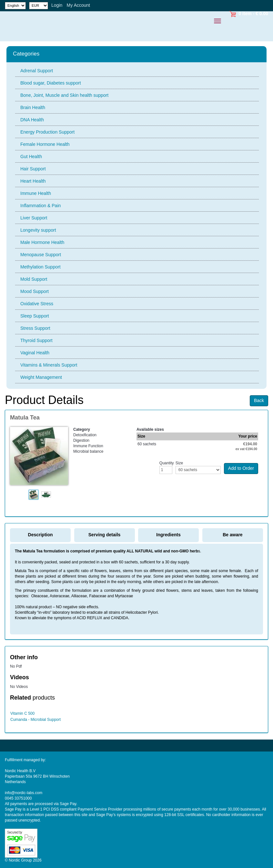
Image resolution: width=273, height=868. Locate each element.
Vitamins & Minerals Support (49, 365)
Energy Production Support (47, 132)
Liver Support (34, 218)
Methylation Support (40, 267)
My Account (78, 5)
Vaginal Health (35, 353)
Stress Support (35, 328)
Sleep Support (35, 316)
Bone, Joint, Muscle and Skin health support (64, 95)
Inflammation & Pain (40, 206)
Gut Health (31, 156)
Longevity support (38, 230)
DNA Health (32, 120)
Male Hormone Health (42, 242)
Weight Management (41, 377)
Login (57, 5)
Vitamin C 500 (22, 713)
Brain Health (33, 107)
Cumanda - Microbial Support (35, 720)
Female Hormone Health (45, 144)
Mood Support (35, 291)
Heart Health (33, 181)
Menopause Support (41, 255)
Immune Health (36, 193)
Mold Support (34, 279)
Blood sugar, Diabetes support (51, 83)
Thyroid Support (36, 340)
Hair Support (33, 169)
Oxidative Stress (37, 304)
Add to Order (241, 468)
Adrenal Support (37, 71)
